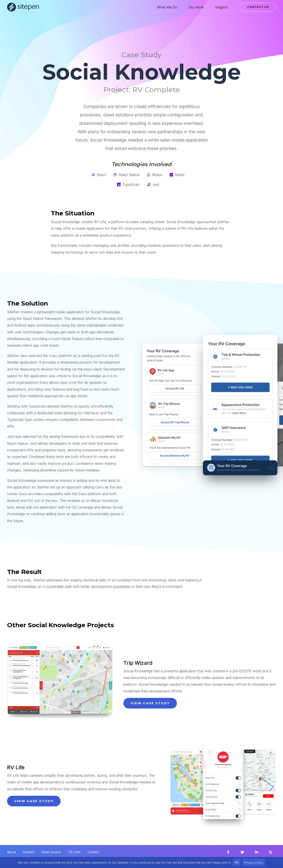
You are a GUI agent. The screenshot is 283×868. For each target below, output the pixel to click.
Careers (29, 852)
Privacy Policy (254, 862)
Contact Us (258, 7)
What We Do (167, 7)
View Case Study (150, 703)
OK (237, 862)
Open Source (51, 852)
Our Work (196, 7)
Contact (93, 852)
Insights (221, 7)
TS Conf (74, 852)
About (11, 852)
